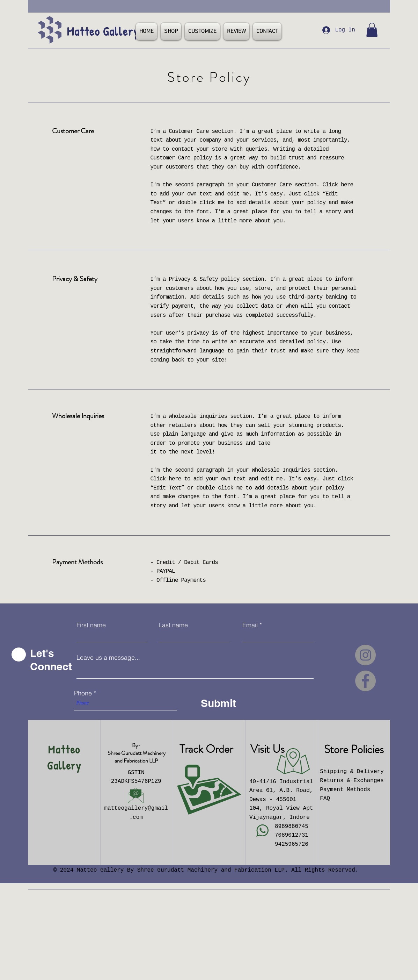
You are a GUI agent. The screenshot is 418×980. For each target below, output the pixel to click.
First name (91, 625)
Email (250, 625)
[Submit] (223, 703)
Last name (173, 625)
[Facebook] (365, 681)
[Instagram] (365, 655)
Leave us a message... (108, 658)
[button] (372, 30)
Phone (83, 693)
